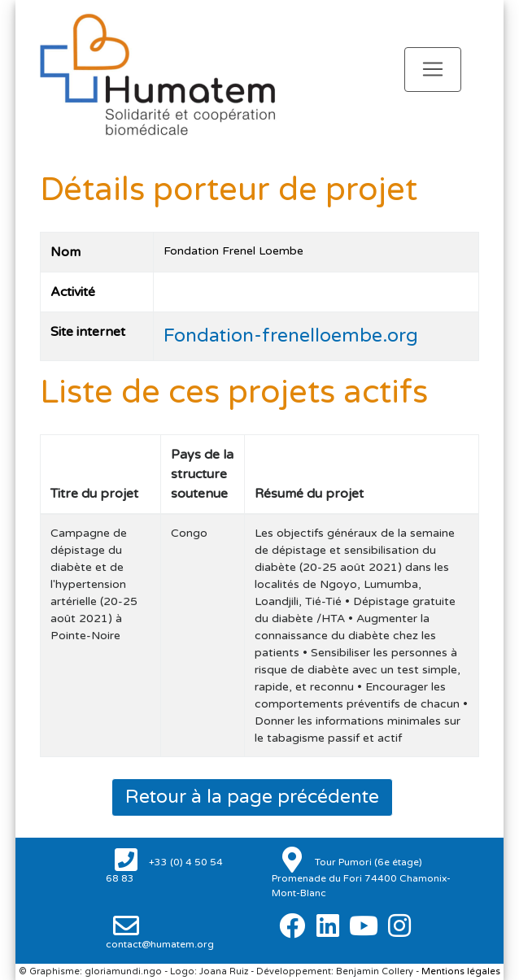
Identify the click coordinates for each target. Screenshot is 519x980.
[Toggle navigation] (433, 70)
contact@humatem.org (160, 944)
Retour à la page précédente (252, 797)
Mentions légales (461, 971)
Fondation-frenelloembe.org (291, 336)
